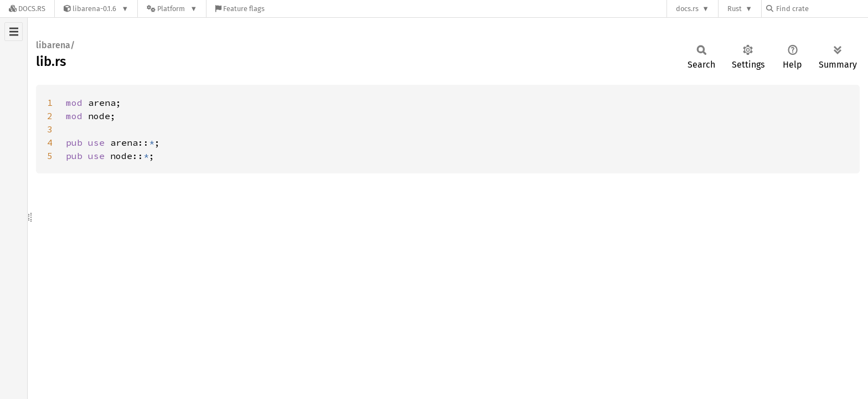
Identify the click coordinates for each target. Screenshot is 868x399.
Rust (735, 9)
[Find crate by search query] (821, 9)
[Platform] (172, 9)
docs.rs (687, 9)
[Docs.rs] (27, 9)
